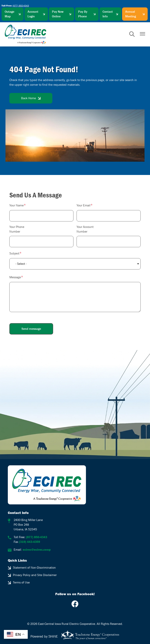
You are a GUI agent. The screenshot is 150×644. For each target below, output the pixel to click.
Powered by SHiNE (44, 636)
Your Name (17, 205)
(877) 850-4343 (21, 6)
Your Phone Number (17, 229)
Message (15, 277)
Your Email (83, 205)
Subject (14, 253)
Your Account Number (85, 229)
